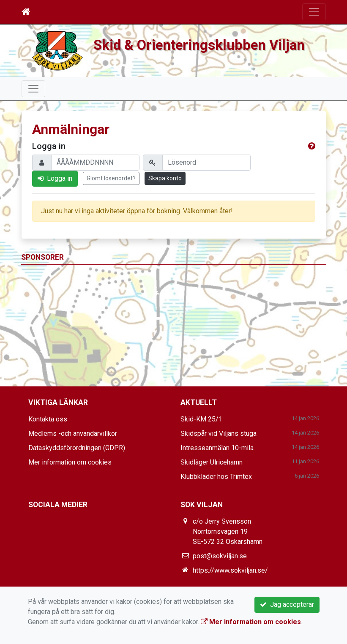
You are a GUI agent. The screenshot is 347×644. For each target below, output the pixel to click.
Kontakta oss (48, 419)
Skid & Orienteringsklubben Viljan (199, 45)
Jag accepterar (287, 605)
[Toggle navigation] (314, 12)
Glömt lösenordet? (111, 178)
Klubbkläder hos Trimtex (216, 477)
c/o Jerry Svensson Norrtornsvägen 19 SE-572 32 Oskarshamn (228, 531)
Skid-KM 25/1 (201, 419)
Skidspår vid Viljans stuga (219, 433)
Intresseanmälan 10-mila (217, 448)
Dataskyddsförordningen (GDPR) (77, 448)
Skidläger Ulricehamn (212, 462)
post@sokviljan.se (220, 556)
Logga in (55, 178)
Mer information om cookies (70, 462)
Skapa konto (165, 178)
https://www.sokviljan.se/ (230, 570)
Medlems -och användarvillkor (73, 433)
